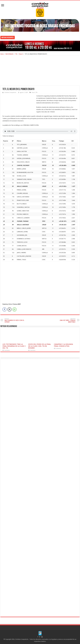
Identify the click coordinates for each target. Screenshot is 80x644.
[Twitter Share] (9, 309)
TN (16, 54)
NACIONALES (9, 54)
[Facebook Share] (4, 309)
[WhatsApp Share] (14, 309)
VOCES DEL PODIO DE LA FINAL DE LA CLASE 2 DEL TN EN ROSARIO (40, 346)
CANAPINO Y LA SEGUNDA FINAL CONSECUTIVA (63, 345)
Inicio (2, 54)
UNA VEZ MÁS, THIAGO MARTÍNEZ (65, 320)
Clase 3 (21, 54)
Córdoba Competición (10, 92)
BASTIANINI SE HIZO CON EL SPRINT (15, 320)
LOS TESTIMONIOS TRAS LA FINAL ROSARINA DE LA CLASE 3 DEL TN (14, 346)
